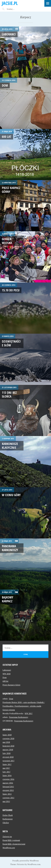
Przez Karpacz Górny (11, 190)
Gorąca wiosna (7, 241)
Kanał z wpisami (11, 840)
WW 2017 (29, 713)
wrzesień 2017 (9, 761)
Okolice (6, 823)
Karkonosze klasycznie (10, 446)
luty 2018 (7, 753)
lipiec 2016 (7, 775)
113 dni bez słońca (9, 394)
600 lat (7, 137)
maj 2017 (6, 768)
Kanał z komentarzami (14, 844)
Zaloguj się (7, 837)
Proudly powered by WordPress (26, 861)
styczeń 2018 (8, 757)
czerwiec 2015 (8, 798)
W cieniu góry (11, 495)
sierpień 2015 (8, 790)
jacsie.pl (10, 3)
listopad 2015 (8, 787)
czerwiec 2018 (8, 738)
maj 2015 (6, 801)
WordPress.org (9, 848)
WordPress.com (34, 864)
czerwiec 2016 (8, 779)
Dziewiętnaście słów (11, 343)
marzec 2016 (8, 783)
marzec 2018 (8, 750)
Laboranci (9, 34)
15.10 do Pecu (11, 290)
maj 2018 (6, 742)
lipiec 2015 (7, 794)
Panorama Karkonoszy (10, 548)
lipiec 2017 (7, 764)
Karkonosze (8, 819)
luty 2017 (7, 772)
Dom (5, 85)
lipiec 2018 (7, 735)
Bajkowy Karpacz (8, 599)
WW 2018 (7, 674)
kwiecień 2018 (8, 746)
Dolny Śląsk (8, 815)
